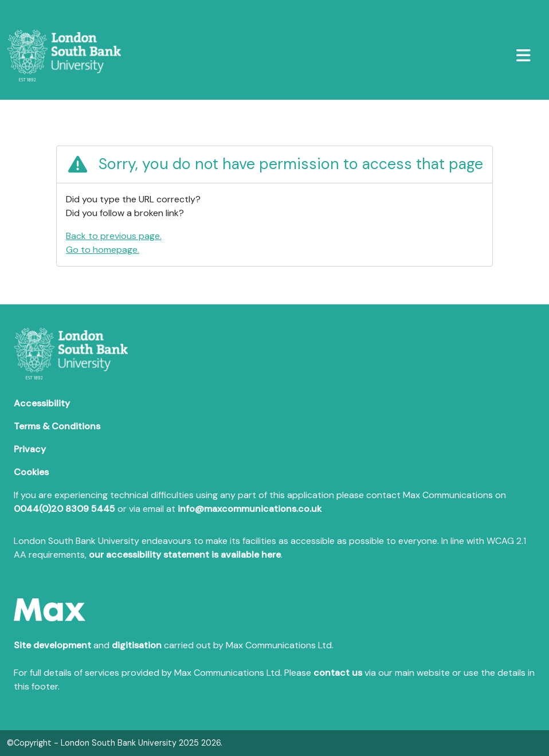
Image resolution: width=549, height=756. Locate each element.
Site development (52, 645)
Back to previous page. (114, 236)
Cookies (31, 472)
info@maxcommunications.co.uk (250, 509)
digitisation (137, 645)
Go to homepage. (103, 250)
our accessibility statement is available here (185, 555)
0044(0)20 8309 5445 (64, 509)
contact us (338, 673)
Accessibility (42, 403)
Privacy (30, 449)
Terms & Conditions (57, 426)
